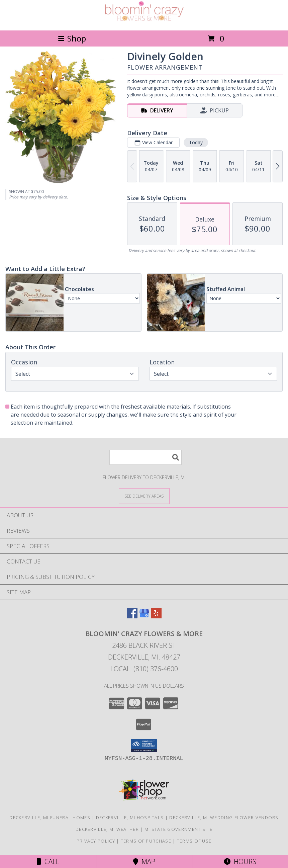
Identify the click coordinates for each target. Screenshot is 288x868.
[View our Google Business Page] (144, 616)
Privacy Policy (96, 841)
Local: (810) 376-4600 (144, 669)
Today (196, 142)
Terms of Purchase (146, 841)
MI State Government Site (178, 829)
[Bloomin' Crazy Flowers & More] (144, 21)
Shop (72, 38)
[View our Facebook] (132, 616)
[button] (144, 746)
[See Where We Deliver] (144, 496)
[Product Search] (146, 457)
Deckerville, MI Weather (107, 829)
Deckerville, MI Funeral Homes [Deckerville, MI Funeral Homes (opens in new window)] (50, 817)
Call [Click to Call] (48, 861)
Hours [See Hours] (240, 861)
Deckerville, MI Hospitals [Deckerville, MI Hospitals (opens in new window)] (130, 817)
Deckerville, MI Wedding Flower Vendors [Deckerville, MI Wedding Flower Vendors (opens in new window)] (224, 817)
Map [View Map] (144, 861)
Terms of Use (194, 841)
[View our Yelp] (156, 616)
